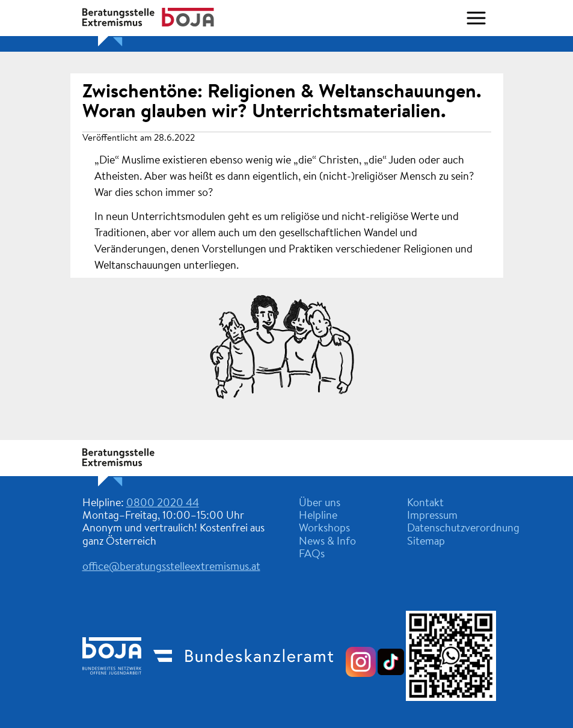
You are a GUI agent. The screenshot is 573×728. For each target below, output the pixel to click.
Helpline (318, 516)
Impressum (432, 516)
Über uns (320, 504)
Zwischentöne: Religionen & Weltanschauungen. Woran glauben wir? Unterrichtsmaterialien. (282, 102)
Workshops (324, 529)
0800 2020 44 (163, 504)
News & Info (327, 542)
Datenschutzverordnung (463, 529)
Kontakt (425, 504)
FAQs (312, 555)
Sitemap (426, 542)
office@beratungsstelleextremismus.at (171, 567)
